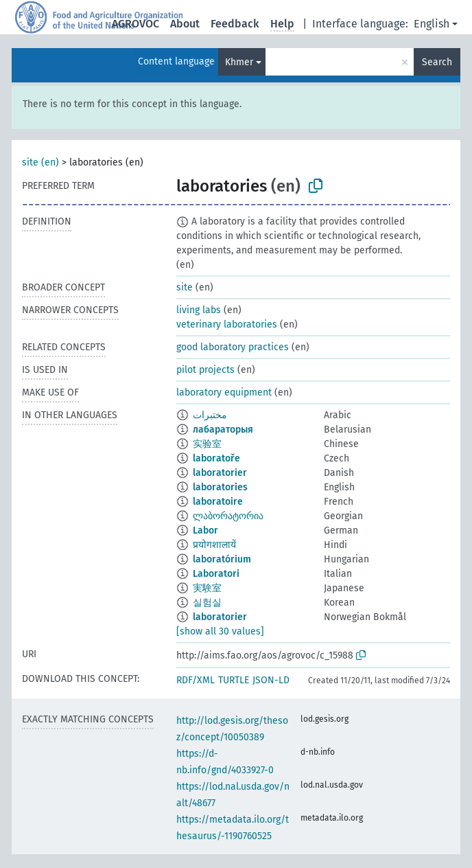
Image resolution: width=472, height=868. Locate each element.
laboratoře (216, 458)
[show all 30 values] (220, 631)
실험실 (207, 603)
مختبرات (210, 415)
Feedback (235, 24)
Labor (205, 530)
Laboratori (216, 574)
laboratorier (220, 473)
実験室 (207, 588)
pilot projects (205, 370)
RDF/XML (196, 680)
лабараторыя (223, 430)
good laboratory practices (233, 347)
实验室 (207, 444)
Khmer (239, 62)
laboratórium (222, 559)
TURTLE (234, 680)
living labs (199, 310)
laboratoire (218, 502)
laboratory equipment (224, 392)
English (432, 24)
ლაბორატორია (228, 516)
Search (437, 62)
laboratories (220, 487)
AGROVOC (135, 24)
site (185, 287)
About (185, 24)
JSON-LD (271, 680)
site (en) (40, 162)
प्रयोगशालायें (214, 545)
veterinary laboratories (227, 324)
